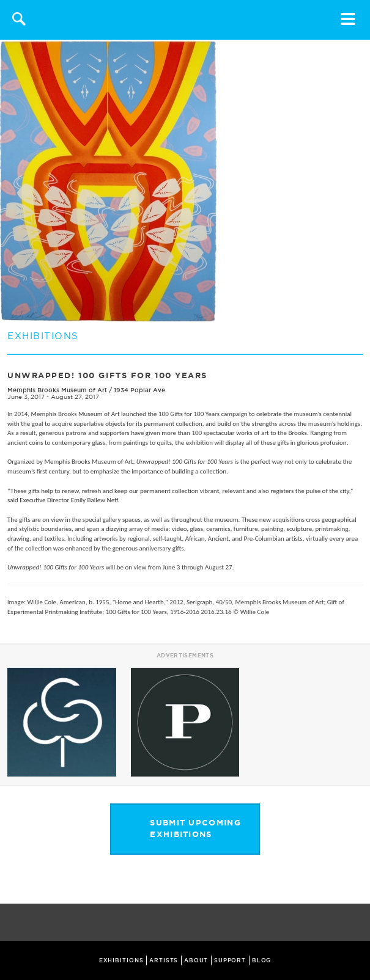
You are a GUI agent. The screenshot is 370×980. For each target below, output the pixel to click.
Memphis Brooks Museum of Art (57, 390)
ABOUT (196, 960)
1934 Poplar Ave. (140, 390)
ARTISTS (164, 960)
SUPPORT (230, 960)
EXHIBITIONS (121, 960)
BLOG (262, 960)
